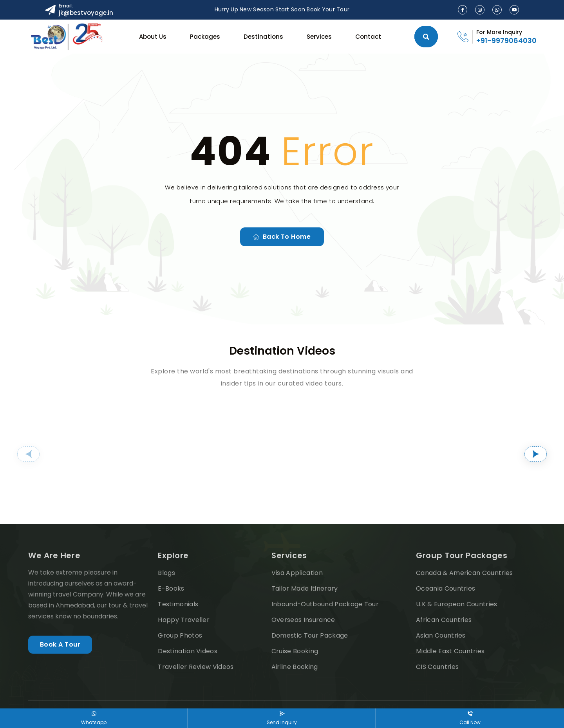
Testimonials (178, 604)
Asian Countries (441, 635)
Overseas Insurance (303, 620)
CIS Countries (437, 667)
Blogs (166, 573)
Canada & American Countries (465, 573)
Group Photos (180, 635)
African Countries (444, 620)
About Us (153, 37)
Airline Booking (295, 667)
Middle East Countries (450, 651)
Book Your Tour (328, 9)
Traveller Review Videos (196, 667)
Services (319, 37)
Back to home (282, 237)
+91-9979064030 (506, 41)
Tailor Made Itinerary (305, 588)
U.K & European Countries (457, 604)
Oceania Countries (446, 588)
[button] (28, 454)
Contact (368, 37)
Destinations (263, 37)
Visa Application (297, 573)
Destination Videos (188, 651)
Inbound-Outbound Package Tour (325, 604)
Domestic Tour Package (310, 635)
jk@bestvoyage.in (86, 13)
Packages (205, 37)
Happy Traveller (184, 620)
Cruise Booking (295, 651)
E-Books (171, 588)
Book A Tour (60, 644)
